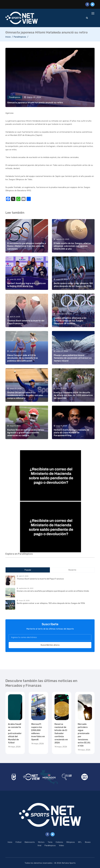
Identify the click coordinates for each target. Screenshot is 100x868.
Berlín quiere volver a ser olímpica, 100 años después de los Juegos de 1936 (51, 603)
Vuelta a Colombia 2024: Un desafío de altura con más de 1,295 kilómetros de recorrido (73, 395)
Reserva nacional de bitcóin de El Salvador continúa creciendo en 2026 (61, 733)
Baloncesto (30, 842)
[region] (50, 475)
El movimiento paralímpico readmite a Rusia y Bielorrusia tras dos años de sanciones (26, 246)
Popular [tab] (28, 570)
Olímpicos (71, 842)
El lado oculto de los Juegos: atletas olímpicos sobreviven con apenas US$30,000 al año (72, 246)
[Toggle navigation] (93, 14)
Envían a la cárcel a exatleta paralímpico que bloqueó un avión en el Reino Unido (53, 591)
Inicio (8, 37)
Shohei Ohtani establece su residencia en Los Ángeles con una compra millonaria (25, 395)
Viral (39, 845)
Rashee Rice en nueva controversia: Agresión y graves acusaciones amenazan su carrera (26, 433)
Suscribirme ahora (50, 645)
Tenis (50, 842)
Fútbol (18, 842)
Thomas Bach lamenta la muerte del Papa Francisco (40, 579)
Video (61, 845)
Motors (41, 842)
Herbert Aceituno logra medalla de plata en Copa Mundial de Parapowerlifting (71, 433)
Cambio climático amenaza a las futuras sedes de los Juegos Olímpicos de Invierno (70, 321)
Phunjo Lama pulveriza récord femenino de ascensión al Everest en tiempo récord (73, 358)
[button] (50, 475)
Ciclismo (59, 842)
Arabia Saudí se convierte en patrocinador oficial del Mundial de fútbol (15, 733)
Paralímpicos (20, 37)
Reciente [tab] (72, 570)
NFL (80, 842)
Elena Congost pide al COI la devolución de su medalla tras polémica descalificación (23, 358)
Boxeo (88, 842)
